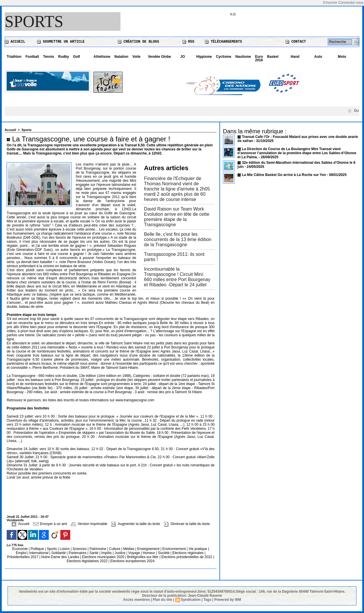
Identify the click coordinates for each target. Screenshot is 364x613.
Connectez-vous (351, 3)
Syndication (191, 600)
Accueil (15, 42)
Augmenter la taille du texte (136, 524)
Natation (121, 57)
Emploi (21, 553)
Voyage (134, 553)
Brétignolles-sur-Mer (143, 557)
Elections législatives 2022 (87, 561)
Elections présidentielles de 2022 (187, 557)
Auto (318, 57)
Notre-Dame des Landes (61, 557)
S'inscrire (330, 3)
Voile (136, 57)
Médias (129, 549)
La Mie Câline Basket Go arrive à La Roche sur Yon (284, 175)
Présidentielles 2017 (23, 557)
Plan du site (162, 600)
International (39, 553)
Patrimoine (99, 549)
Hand (295, 57)
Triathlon (14, 57)
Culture (115, 549)
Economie (20, 549)
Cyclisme (224, 57)
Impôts (107, 553)
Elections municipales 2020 (103, 557)
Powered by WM (228, 600)
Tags (207, 600)
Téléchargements (223, 42)
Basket (273, 57)
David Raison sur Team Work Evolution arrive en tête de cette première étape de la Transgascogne (177, 217)
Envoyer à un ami (50, 524)
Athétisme (102, 57)
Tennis (48, 57)
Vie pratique (198, 549)
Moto (342, 57)
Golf (77, 57)
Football (32, 57)
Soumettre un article (61, 42)
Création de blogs (138, 42)
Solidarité (59, 553)
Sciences (80, 549)
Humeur (149, 553)
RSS (189, 42)
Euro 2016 (259, 58)
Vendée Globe (160, 57)
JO (183, 57)
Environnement (174, 549)
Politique (38, 549)
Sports (34, 21)
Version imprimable (89, 524)
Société (164, 553)
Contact (296, 42)
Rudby (63, 57)
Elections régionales (189, 553)
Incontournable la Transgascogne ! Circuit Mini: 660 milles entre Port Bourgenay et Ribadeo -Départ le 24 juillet (177, 277)
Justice (121, 553)
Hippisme (204, 57)
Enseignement (149, 549)
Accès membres (136, 600)
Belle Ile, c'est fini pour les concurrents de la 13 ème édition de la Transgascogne (178, 239)
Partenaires (78, 553)
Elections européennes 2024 (132, 561)
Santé (94, 553)
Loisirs (65, 549)
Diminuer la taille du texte (187, 524)
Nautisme (243, 57)
